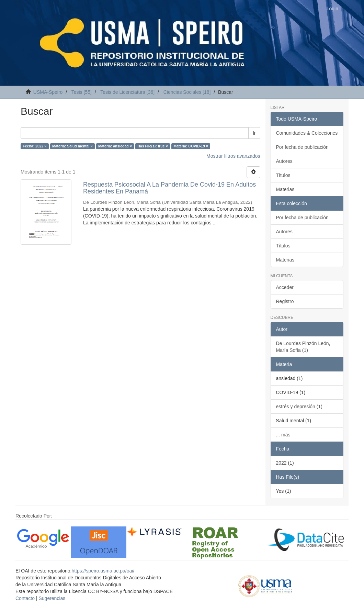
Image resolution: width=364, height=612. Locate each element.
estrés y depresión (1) (299, 407)
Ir (254, 133)
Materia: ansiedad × (115, 146)
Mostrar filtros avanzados (233, 156)
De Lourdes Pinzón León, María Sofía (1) (303, 347)
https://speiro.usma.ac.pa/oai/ (103, 571)
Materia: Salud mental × (72, 146)
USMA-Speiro (48, 92)
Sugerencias (52, 598)
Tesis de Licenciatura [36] (127, 92)
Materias (285, 189)
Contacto (25, 598)
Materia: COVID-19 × (191, 146)
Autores (284, 161)
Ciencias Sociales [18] (187, 92)
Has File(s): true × (152, 146)
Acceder (285, 287)
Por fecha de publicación (302, 147)
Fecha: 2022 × (35, 146)
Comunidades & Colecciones (307, 133)
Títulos (283, 175)
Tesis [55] (82, 92)
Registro (285, 301)
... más (283, 435)
